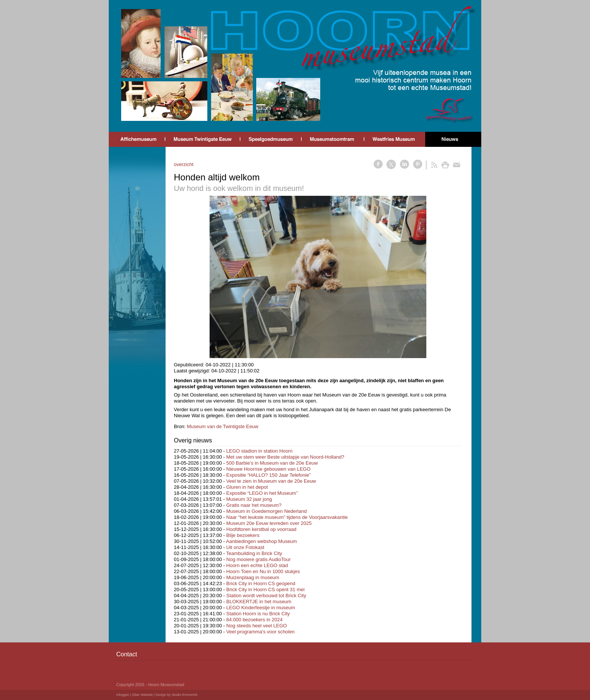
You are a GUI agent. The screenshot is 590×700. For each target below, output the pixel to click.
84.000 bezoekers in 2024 (254, 620)
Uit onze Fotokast (245, 547)
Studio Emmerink (185, 695)
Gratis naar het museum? (254, 505)
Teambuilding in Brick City (254, 553)
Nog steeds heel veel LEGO (256, 626)
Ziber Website (142, 695)
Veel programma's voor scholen (260, 632)
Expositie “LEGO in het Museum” (262, 493)
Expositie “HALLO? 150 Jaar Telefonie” (268, 475)
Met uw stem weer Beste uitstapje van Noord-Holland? (285, 457)
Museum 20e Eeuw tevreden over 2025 (269, 523)
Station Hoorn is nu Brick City (258, 614)
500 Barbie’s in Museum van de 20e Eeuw (272, 463)
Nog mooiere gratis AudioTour (258, 559)
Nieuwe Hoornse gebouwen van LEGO (268, 469)
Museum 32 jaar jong (249, 499)
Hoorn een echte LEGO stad (257, 565)
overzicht (184, 164)
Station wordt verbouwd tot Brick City (266, 596)
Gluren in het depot (247, 487)
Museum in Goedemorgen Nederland (266, 511)
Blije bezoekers (243, 535)
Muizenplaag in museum (253, 577)
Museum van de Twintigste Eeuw (223, 426)
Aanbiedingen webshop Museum (262, 541)
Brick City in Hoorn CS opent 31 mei (265, 589)
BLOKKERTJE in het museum (259, 602)
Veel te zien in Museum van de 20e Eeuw (271, 481)
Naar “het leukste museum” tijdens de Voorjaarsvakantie (287, 517)
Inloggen (123, 695)
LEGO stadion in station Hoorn (259, 451)
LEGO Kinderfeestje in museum (261, 608)
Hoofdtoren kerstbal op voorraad (261, 529)
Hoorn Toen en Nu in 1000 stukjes (263, 571)
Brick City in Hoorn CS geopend (261, 583)
